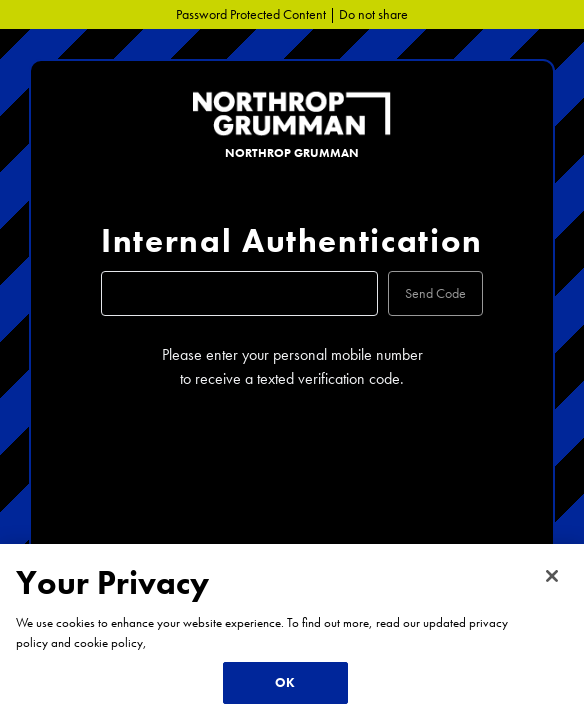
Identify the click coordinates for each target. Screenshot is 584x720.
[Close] (552, 576)
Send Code (435, 293)
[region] (292, 632)
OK (285, 682)
